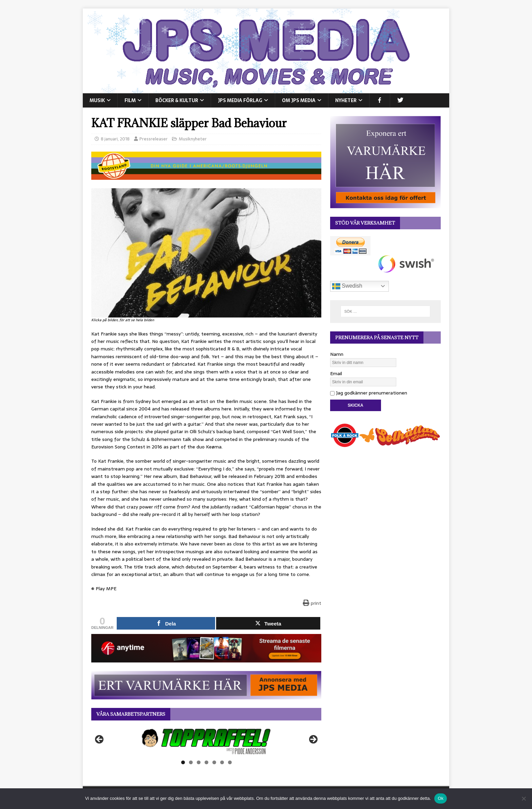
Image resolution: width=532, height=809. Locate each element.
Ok (441, 798)
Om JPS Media (299, 100)
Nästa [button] (313, 740)
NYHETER (346, 100)
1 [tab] (183, 762)
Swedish (347, 286)
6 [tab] (222, 762)
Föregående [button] (100, 740)
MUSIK (97, 100)
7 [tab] (230, 762)
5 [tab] (214, 762)
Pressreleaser (154, 139)
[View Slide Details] (206, 741)
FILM (130, 100)
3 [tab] (199, 762)
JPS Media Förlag (240, 100)
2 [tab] (191, 762)
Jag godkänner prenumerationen (369, 393)
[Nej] (524, 798)
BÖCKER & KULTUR (177, 100)
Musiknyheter (193, 139)
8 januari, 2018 (115, 139)
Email (336, 373)
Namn (337, 354)
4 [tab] (206, 762)
